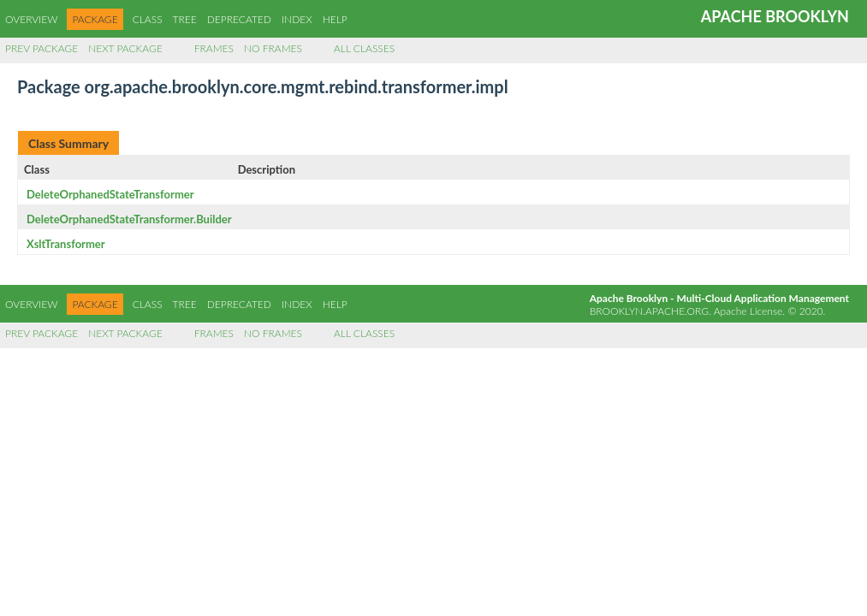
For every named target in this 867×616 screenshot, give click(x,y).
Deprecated (239, 19)
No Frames (273, 48)
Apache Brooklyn (775, 16)
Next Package (125, 48)
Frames (214, 48)
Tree (185, 19)
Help (335, 19)
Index (297, 19)
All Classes (364, 48)
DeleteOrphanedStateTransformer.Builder (129, 219)
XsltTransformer (66, 244)
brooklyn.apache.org (649, 311)
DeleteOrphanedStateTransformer (110, 194)
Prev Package (42, 48)
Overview (31, 19)
